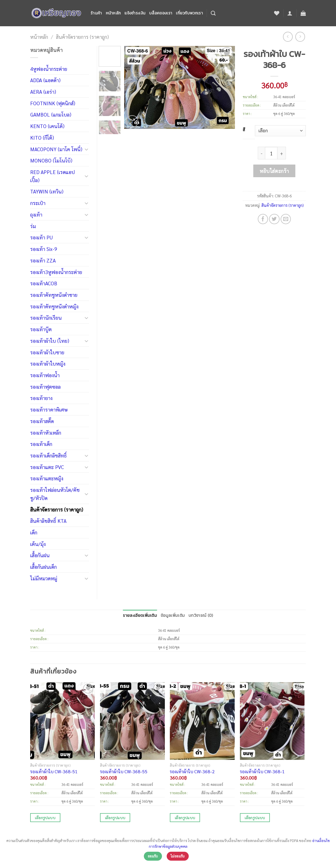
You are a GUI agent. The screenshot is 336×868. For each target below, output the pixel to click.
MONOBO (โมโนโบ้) (51, 160)
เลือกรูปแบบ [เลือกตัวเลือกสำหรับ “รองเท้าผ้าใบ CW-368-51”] (45, 818)
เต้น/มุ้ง (38, 544)
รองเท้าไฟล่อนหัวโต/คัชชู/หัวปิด (55, 494)
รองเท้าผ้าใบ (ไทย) (50, 341)
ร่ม (33, 226)
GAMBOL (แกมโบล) (51, 114)
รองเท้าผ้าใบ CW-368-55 (124, 771)
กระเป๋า (38, 203)
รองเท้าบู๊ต (41, 329)
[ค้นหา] (213, 13)
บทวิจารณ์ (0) (201, 615)
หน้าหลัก (113, 13)
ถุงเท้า (36, 214)
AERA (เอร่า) (43, 91)
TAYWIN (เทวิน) (47, 191)
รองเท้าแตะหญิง (47, 478)
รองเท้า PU (41, 237)
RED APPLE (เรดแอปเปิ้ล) (52, 176)
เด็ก (34, 532)
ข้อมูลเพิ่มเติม (173, 615)
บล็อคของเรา (161, 13)
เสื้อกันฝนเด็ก (43, 567)
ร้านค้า (96, 13)
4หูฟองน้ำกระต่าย (49, 69)
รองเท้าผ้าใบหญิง (48, 363)
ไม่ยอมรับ (178, 856)
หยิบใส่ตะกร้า (274, 171)
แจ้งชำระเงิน (135, 13)
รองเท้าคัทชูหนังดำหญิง (54, 306)
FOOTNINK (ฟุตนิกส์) (53, 103)
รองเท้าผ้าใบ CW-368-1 (262, 771)
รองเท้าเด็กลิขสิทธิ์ (48, 455)
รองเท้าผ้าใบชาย (47, 352)
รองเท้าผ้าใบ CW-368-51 (54, 771)
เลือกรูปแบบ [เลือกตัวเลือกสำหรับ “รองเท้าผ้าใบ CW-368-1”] (255, 818)
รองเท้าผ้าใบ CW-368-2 (192, 771)
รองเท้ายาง (41, 398)
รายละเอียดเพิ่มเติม (140, 615)
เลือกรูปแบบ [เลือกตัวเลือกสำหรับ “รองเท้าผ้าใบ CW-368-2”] (185, 818)
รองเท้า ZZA (43, 260)
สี (244, 130)
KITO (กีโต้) (42, 137)
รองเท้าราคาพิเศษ (49, 409)
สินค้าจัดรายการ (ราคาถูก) (82, 37)
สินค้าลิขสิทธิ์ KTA (48, 521)
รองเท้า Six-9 (44, 249)
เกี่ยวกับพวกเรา (189, 13)
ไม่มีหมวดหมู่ (44, 578)
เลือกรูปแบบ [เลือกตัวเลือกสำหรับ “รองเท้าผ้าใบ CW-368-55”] (115, 818)
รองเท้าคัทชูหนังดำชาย (54, 295)
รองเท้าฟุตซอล (45, 386)
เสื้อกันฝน (40, 555)
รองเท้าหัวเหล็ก (46, 432)
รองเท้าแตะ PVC (47, 467)
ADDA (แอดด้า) (45, 80)
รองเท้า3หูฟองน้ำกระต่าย (56, 272)
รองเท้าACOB (44, 283)
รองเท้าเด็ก (41, 444)
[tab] (140, 616)
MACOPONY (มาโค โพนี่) (56, 149)
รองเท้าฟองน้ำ (45, 375)
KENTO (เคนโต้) (47, 126)
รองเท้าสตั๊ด (42, 421)
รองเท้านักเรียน (46, 317)
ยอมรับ (153, 856)
